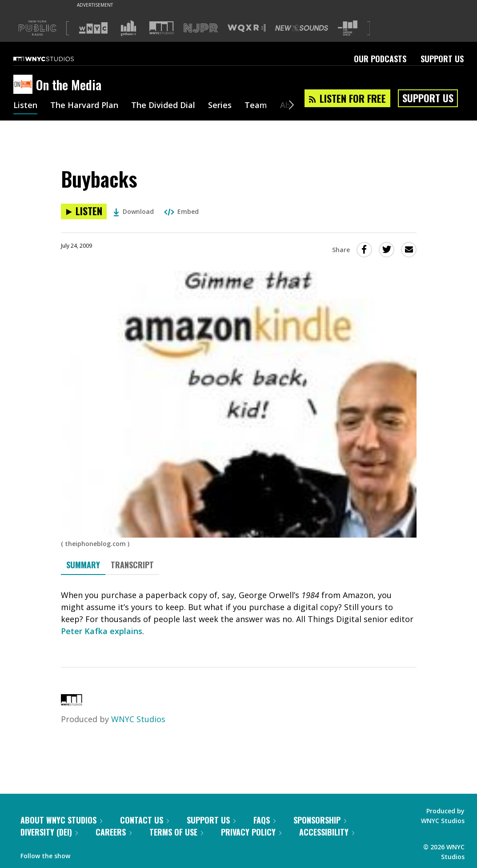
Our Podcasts (380, 59)
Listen (25, 106)
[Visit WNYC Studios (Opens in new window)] (162, 28)
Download (134, 211)
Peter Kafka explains (102, 631)
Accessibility (327, 832)
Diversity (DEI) (49, 832)
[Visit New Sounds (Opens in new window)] (302, 28)
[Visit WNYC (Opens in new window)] (93, 28)
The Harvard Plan (84, 106)
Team (256, 106)
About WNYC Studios (61, 820)
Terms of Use (176, 832)
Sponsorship (320, 820)
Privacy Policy (251, 832)
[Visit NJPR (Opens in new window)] (201, 28)
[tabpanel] (239, 613)
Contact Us (144, 820)
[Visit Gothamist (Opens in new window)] (128, 28)
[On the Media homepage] (25, 85)
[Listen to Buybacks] (84, 211)
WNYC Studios (138, 719)
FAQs (265, 820)
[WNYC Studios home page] (55, 59)
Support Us (442, 59)
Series (220, 106)
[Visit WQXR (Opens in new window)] (247, 28)
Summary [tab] (83, 565)
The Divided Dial (163, 106)
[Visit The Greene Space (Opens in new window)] (348, 28)
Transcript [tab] (132, 565)
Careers (114, 832)
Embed (181, 211)
